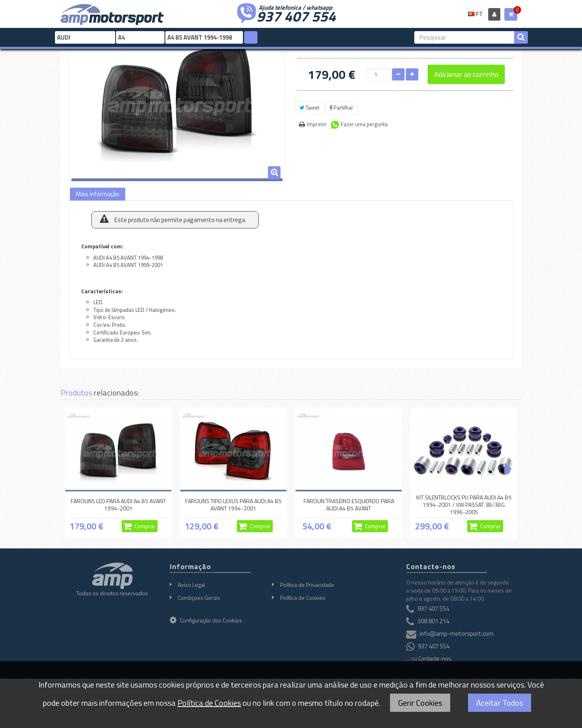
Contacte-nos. (435, 658)
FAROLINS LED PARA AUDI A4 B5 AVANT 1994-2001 (118, 505)
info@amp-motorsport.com (457, 634)
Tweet (309, 108)
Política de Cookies (303, 598)
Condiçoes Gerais (199, 598)
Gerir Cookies (420, 703)
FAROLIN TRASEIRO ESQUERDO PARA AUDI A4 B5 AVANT (349, 505)
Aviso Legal (191, 585)
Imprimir (317, 124)
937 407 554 (296, 15)
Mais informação (98, 194)
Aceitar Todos (500, 703)
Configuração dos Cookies (206, 620)
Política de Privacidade (307, 585)
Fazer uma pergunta (364, 124)
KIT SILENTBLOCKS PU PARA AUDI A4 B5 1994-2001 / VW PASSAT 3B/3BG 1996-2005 (464, 505)
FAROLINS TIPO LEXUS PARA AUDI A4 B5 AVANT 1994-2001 (233, 505)
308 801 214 (433, 621)
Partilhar (341, 108)
